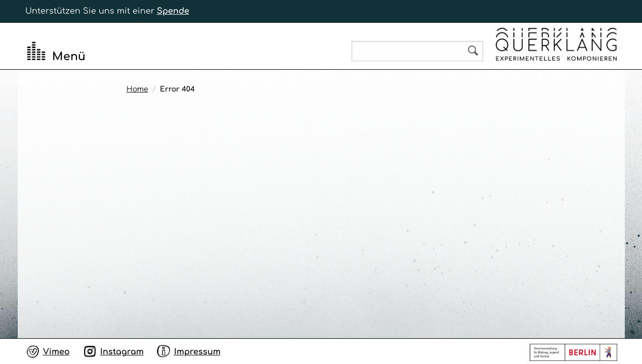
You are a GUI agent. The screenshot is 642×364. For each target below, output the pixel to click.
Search (473, 51)
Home (137, 89)
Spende (173, 11)
